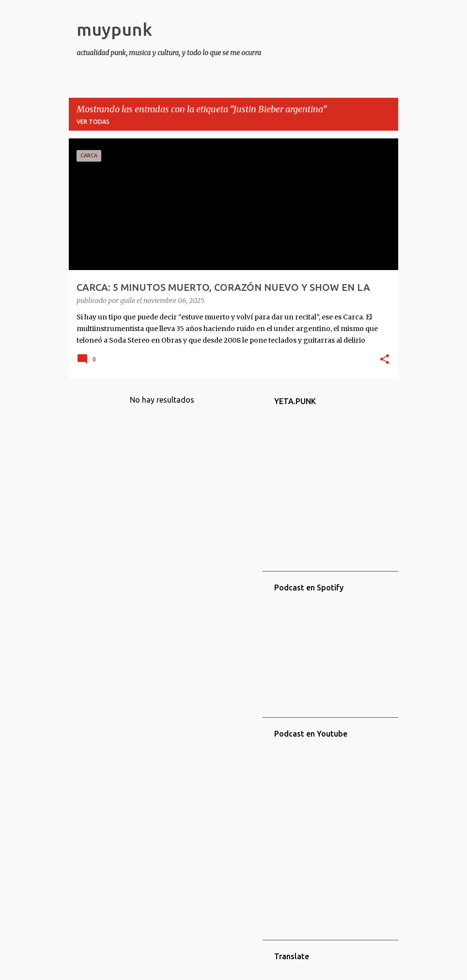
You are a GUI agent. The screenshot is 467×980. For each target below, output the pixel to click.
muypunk (114, 29)
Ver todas (93, 122)
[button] (385, 360)
